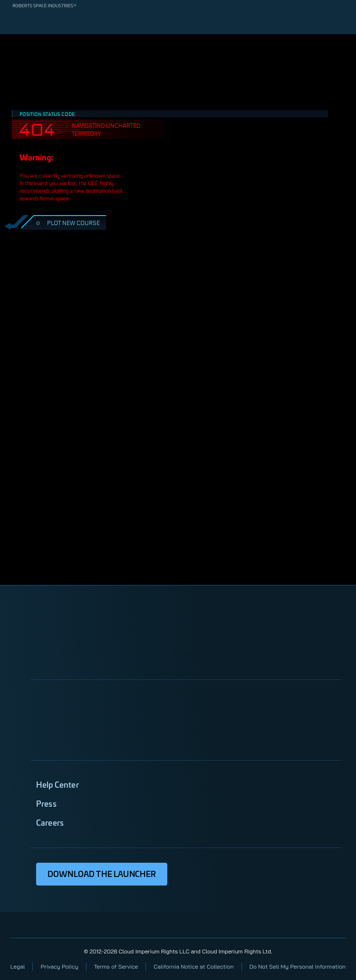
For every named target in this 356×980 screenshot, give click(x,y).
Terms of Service (116, 966)
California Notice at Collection (193, 966)
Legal (18, 966)
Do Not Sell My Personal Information (298, 966)
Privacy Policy (59, 966)
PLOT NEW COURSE (67, 222)
